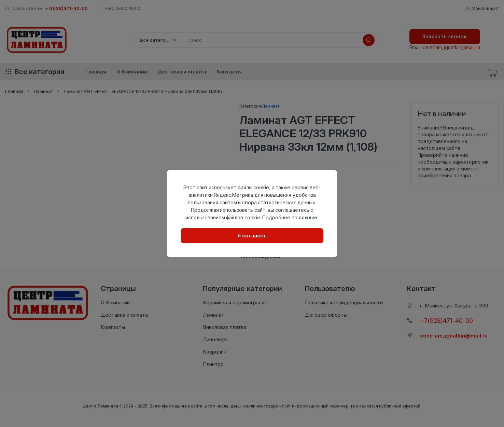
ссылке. (309, 217)
